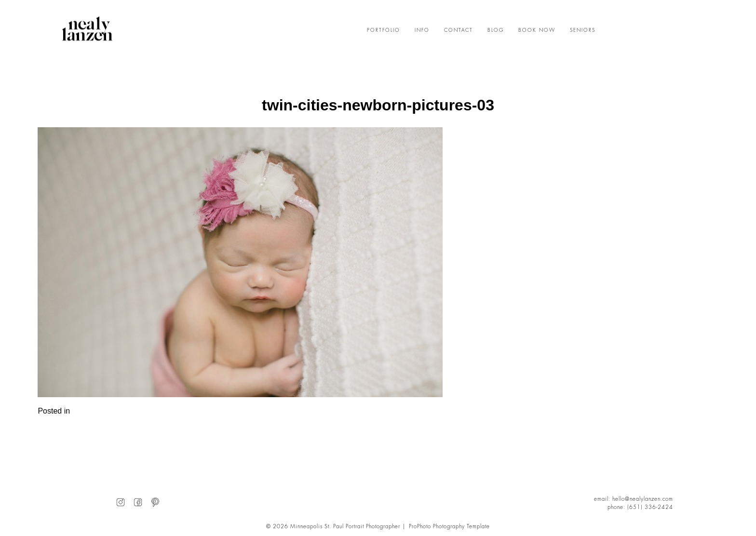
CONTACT (459, 30)
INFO (422, 30)
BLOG (496, 30)
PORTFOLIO (384, 30)
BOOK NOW (537, 30)
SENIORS (583, 30)
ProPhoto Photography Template (449, 527)
